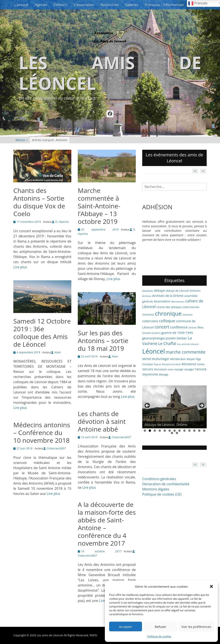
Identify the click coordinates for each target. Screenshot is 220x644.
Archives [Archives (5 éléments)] (147, 296)
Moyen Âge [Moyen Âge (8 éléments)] (194, 359)
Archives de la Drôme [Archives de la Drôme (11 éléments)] (168, 296)
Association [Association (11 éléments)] (162, 301)
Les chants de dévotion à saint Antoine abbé (102, 421)
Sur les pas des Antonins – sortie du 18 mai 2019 (103, 341)
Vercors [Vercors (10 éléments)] (148, 369)
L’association (84, 5)
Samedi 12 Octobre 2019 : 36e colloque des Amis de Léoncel (42, 333)
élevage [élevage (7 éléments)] (164, 375)
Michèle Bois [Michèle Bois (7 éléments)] (178, 359)
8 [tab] (180, 431)
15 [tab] (177, 433)
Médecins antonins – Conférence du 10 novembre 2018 (42, 433)
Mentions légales (156, 489)
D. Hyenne (62, 222)
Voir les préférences (196, 627)
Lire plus (20, 267)
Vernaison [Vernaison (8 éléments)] (160, 369)
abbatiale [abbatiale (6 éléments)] (148, 291)
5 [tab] (165, 431)
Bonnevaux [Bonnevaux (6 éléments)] (178, 301)
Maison (22, 140)
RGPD (93, 635)
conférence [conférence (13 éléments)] (179, 327)
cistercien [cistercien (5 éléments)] (187, 315)
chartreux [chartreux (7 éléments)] (148, 315)
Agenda (41, 5)
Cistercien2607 (121, 437)
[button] (211, 586)
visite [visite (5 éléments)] (171, 369)
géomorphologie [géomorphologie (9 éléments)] (154, 338)
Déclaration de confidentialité (166, 484)
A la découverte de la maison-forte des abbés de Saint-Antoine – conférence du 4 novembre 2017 (107, 524)
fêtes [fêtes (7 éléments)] (200, 327)
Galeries (132, 5)
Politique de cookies (159, 636)
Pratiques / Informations (164, 5)
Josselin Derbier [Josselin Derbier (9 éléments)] (176, 338)
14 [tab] (172, 433)
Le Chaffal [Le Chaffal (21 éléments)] (167, 343)
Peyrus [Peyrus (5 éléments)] (157, 364)
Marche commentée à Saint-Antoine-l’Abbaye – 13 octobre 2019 (99, 206)
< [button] (148, 406)
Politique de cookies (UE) (162, 494)
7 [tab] (175, 431)
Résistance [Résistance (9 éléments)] (189, 364)
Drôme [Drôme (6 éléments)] (193, 327)
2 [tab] (150, 431)
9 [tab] (184, 431)
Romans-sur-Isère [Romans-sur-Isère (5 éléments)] (171, 364)
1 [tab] (145, 431)
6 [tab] (170, 431)
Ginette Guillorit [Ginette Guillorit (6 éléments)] (151, 333)
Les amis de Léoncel (110, 73)
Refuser (160, 627)
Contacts (60, 5)
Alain (58, 352)
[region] (174, 407)
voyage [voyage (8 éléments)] (179, 369)
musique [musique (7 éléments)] (148, 364)
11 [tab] (194, 431)
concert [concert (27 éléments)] (162, 327)
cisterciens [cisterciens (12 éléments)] (150, 321)
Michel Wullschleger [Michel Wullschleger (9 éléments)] (156, 359)
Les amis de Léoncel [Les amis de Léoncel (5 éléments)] (188, 344)
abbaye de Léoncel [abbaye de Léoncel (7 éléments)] (177, 291)
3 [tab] (155, 431)
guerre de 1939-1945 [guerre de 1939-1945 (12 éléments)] (177, 333)
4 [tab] (160, 431)
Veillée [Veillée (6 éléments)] (201, 364)
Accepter (126, 627)
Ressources (110, 5)
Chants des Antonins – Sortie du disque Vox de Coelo (39, 202)
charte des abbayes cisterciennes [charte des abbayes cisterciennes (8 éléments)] (178, 307)
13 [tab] (204, 431)
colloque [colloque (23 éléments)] (167, 321)
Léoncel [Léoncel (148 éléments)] (154, 351)
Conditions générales (159, 479)
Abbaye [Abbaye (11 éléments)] (159, 290)
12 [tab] (199, 431)
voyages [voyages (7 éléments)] (189, 369)
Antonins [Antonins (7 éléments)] (195, 291)
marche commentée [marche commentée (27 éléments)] (186, 352)
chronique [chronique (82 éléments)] (168, 313)
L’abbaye (21, 5)
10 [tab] (189, 431)
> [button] (201, 406)
